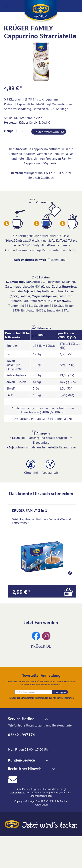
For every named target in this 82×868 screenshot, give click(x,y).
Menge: (9, 131)
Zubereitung (41, 202)
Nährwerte (41, 328)
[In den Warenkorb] (42, 591)
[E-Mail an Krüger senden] (13, 779)
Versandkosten (62, 104)
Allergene (41, 433)
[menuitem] (12, 6)
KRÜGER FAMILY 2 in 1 (30, 510)
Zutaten (41, 277)
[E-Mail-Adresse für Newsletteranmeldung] (33, 692)
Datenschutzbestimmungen (35, 698)
